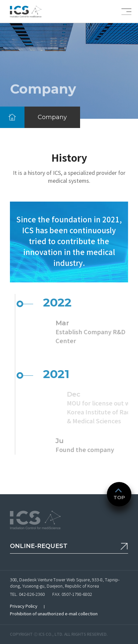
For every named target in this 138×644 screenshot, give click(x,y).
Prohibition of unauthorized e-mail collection (54, 614)
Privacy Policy (24, 607)
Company (52, 117)
